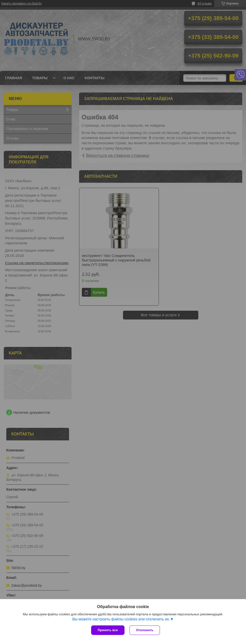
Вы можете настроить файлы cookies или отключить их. (121, 619)
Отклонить (145, 630)
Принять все (108, 630)
